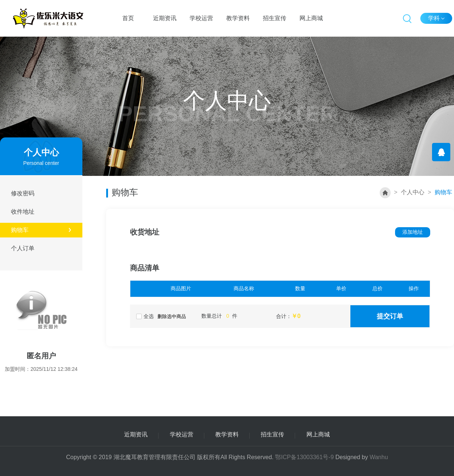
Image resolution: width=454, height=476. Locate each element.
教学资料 (238, 18)
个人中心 (413, 192)
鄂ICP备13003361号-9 (304, 457)
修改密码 (32, 193)
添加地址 (413, 232)
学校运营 (201, 18)
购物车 (41, 230)
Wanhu (379, 457)
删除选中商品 (172, 316)
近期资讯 (165, 18)
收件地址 (32, 212)
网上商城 (311, 18)
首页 (128, 18)
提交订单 (390, 316)
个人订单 (32, 248)
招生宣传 (275, 18)
